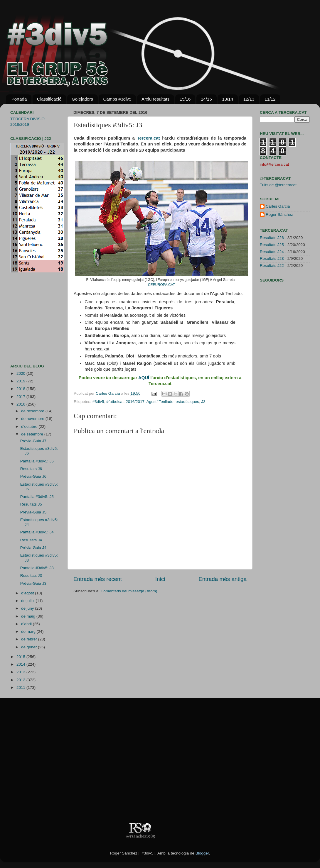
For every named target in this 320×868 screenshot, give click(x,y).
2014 (21, 664)
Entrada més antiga (223, 579)
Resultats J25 (272, 245)
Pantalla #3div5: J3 (37, 568)
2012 (21, 680)
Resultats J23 (272, 258)
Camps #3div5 (117, 99)
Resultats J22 (272, 266)
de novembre (33, 419)
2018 (21, 389)
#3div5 (98, 402)
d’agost (28, 593)
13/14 (228, 99)
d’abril (27, 624)
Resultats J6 (31, 469)
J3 (203, 402)
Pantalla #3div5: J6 (37, 461)
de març (29, 631)
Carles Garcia (108, 393)
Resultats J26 (272, 238)
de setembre (33, 434)
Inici (160, 579)
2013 (21, 672)
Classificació (49, 99)
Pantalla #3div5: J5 (37, 497)
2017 (21, 397)
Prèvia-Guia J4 (33, 548)
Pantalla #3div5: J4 (37, 532)
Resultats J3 (31, 575)
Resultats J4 (31, 540)
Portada (19, 99)
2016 (21, 404)
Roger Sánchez (279, 215)
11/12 (270, 99)
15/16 (185, 99)
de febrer (30, 639)
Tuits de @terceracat (278, 185)
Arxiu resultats (155, 99)
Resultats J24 (272, 252)
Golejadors (82, 99)
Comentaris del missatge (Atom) (129, 591)
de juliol (28, 601)
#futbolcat (115, 402)
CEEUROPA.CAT (161, 285)
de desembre (33, 411)
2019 (21, 381)
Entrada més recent (98, 579)
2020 (21, 373)
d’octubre (30, 427)
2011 (21, 688)
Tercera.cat (148, 138)
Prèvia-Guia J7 (33, 441)
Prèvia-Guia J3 (33, 583)
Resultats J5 (31, 504)
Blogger (202, 853)
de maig (29, 616)
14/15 (206, 99)
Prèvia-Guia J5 (33, 512)
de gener (30, 647)
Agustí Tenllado (160, 402)
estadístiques (187, 402)
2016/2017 (135, 402)
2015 (21, 657)
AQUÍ (144, 378)
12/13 (249, 99)
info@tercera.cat (274, 164)
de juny (28, 608)
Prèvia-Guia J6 (33, 476)
